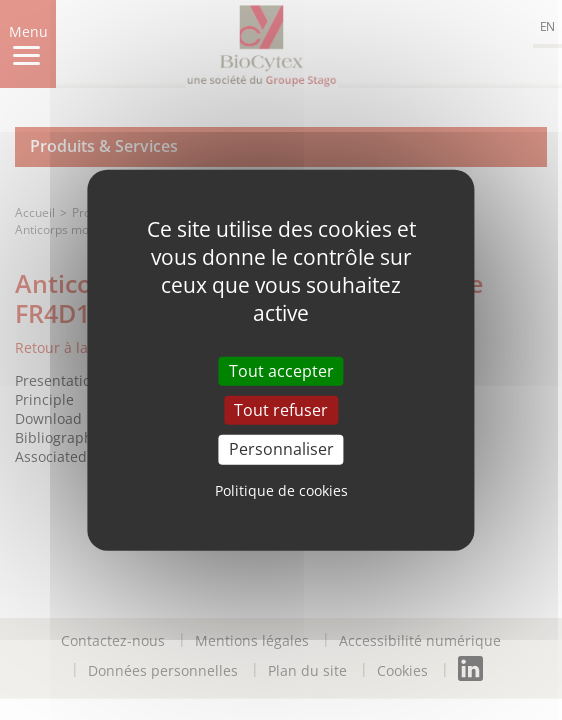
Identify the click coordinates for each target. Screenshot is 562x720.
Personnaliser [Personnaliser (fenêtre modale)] (281, 449)
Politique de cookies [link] (281, 489)
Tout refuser (281, 410)
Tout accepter (281, 371)
